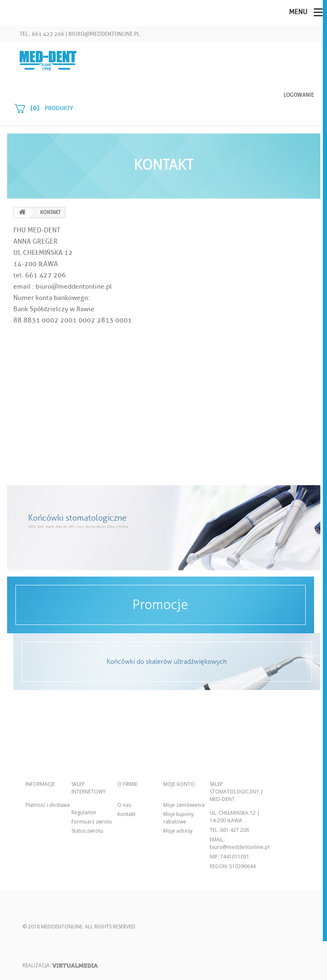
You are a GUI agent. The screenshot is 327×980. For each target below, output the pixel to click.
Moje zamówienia (184, 871)
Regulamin (84, 878)
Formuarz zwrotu (92, 888)
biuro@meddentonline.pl (104, 34)
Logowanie (299, 95)
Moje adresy (178, 897)
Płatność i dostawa (48, 871)
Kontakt (126, 880)
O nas (124, 871)
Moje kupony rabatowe (179, 884)
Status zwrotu (87, 897)
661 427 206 (234, 896)
